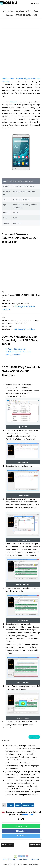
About (5, 857)
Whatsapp (21, 824)
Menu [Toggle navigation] (36, 4)
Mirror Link (27, 352)
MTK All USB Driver (13, 355)
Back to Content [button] (34, 735)
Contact (20, 857)
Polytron (18, 803)
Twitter (21, 833)
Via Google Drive (22, 306)
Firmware (11, 803)
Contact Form (27, 812)
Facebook (21, 829)
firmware (14, 102)
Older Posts (35, 843)
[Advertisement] (21, 52)
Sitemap (12, 857)
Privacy (27, 857)
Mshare (33, 306)
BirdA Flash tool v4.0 (14, 352)
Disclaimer (35, 857)
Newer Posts (7, 843)
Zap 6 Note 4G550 (28, 803)
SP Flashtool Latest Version (16, 349)
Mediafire (6, 309)
